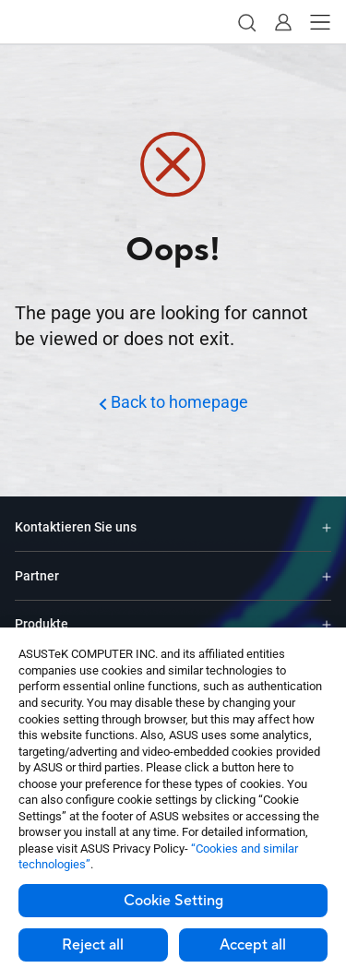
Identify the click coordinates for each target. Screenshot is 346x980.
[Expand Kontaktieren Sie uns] (327, 527)
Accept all (253, 945)
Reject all (93, 945)
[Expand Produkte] (327, 624)
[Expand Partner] (327, 576)
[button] (246, 22)
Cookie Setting (173, 901)
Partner (37, 576)
